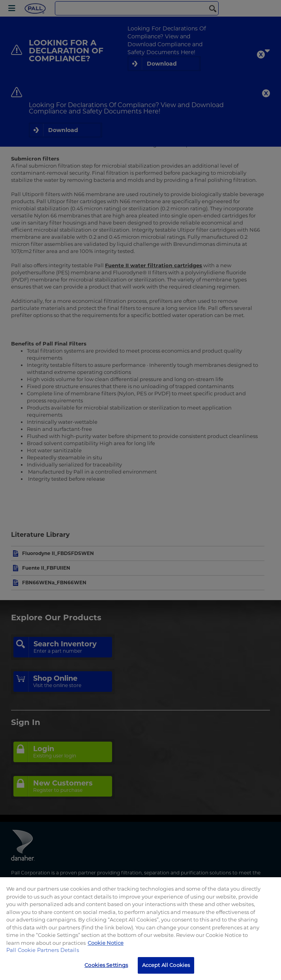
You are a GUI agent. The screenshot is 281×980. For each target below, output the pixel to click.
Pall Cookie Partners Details (43, 950)
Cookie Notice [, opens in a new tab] (106, 943)
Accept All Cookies (166, 965)
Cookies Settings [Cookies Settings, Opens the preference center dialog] (106, 965)
